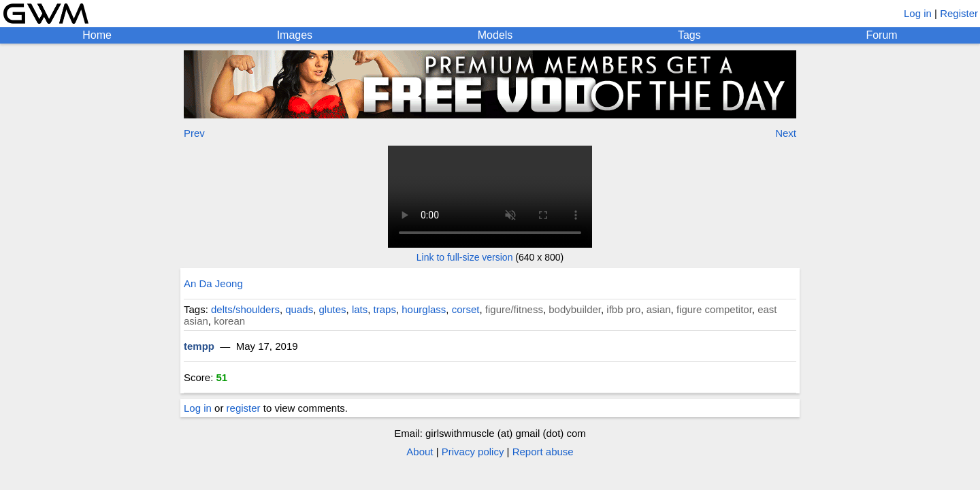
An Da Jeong (213, 283)
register (244, 408)
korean (229, 321)
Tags (689, 35)
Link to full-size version (465, 257)
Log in (918, 13)
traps (385, 309)
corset (466, 309)
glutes (333, 309)
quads (299, 309)
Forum (881, 35)
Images (295, 35)
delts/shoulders (245, 309)
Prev (194, 133)
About (420, 452)
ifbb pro (623, 309)
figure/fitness (514, 309)
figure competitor (714, 309)
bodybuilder (575, 309)
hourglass (424, 309)
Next (786, 133)
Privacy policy (473, 452)
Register (959, 13)
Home (97, 35)
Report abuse (543, 452)
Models (495, 35)
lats (360, 309)
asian (659, 309)
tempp (199, 346)
